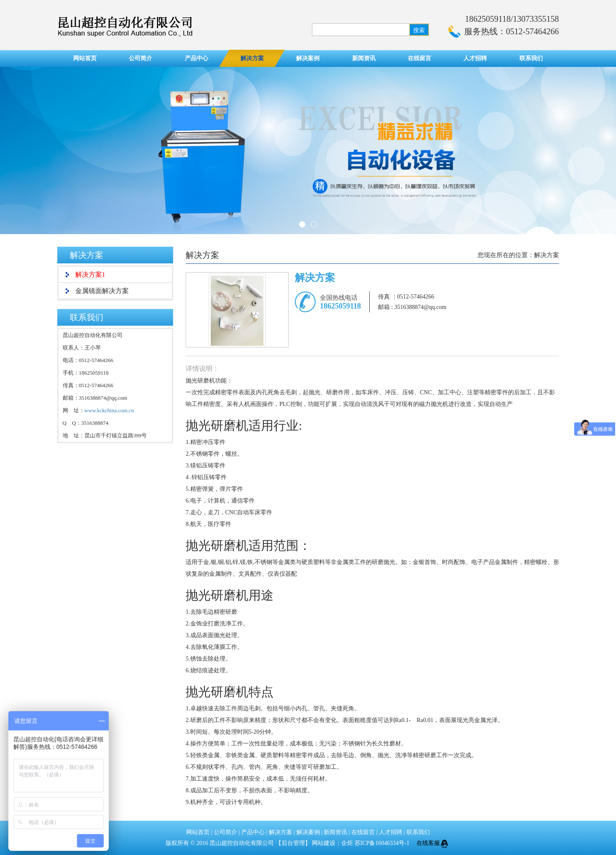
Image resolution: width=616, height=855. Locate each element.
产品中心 (197, 58)
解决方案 (252, 58)
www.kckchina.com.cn (109, 410)
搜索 (419, 30)
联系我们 (531, 58)
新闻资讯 (364, 58)
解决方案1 (90, 274)
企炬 (347, 843)
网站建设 (324, 843)
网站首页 (85, 58)
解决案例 (308, 58)
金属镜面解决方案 (102, 291)
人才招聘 (475, 58)
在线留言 (419, 58)
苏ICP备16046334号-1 (383, 843)
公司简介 (141, 58)
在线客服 (434, 843)
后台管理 (293, 843)
